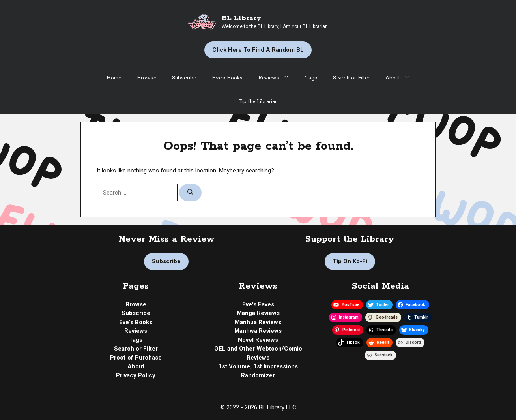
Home (114, 78)
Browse (147, 78)
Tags (311, 78)
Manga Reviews (258, 313)
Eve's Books (136, 322)
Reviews (278, 78)
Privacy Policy (136, 375)
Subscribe (184, 78)
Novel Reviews (258, 340)
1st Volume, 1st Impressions (258, 366)
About (402, 78)
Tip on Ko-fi (350, 261)
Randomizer (258, 375)
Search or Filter (351, 78)
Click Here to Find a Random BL (258, 50)
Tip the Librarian (258, 102)
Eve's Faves (258, 304)
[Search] (190, 193)
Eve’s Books (227, 78)
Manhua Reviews (258, 322)
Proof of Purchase (136, 358)
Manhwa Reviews (258, 331)
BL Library (241, 18)
